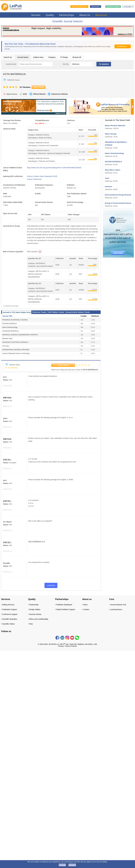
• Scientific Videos (8, 624)
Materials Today (7, 339)
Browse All (77, 57)
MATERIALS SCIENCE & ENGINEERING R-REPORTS (20, 335)
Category (52, 57)
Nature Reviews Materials (115, 126)
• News (85, 605)
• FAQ (30, 624)
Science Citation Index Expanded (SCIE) (42, 176)
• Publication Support (9, 609)
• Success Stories (35, 614)
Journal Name (23, 57)
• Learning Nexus (116, 609)
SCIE (25, 94)
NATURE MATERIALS (9, 324)
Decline (72, 865)
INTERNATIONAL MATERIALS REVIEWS (16, 350)
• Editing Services (8, 605)
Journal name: (11, 64)
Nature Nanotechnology (10, 327)
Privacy (61, 646)
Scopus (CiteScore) (34, 179)
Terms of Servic (71, 646)
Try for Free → (123, 46)
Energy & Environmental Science (118, 203)
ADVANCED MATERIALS (10, 331)
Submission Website (59, 94)
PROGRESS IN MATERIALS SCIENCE (15, 320)
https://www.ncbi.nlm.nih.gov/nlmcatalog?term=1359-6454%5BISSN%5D (54, 168)
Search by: (8, 57)
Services (36, 15)
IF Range (64, 57)
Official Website (39, 94)
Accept (62, 865)
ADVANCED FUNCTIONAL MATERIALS (15, 342)
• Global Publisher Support (65, 609)
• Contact (86, 609)
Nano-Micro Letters (113, 170)
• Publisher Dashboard (64, 605)
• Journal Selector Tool (118, 605)
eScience (109, 187)
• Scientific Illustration (9, 619)
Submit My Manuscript (79, 7)
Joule (107, 178)
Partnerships (67, 15)
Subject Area (38, 57)
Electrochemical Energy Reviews (118, 195)
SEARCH (104, 64)
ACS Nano (6, 346)
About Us (85, 15)
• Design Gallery (34, 609)
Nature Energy (111, 134)
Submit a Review (63, 365)
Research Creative (113, 7)
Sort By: (66, 64)
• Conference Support (9, 614)
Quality (50, 15)
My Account (96, 7)
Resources (101, 15)
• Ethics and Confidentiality (38, 619)
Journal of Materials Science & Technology (16, 353)
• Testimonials (33, 605)
